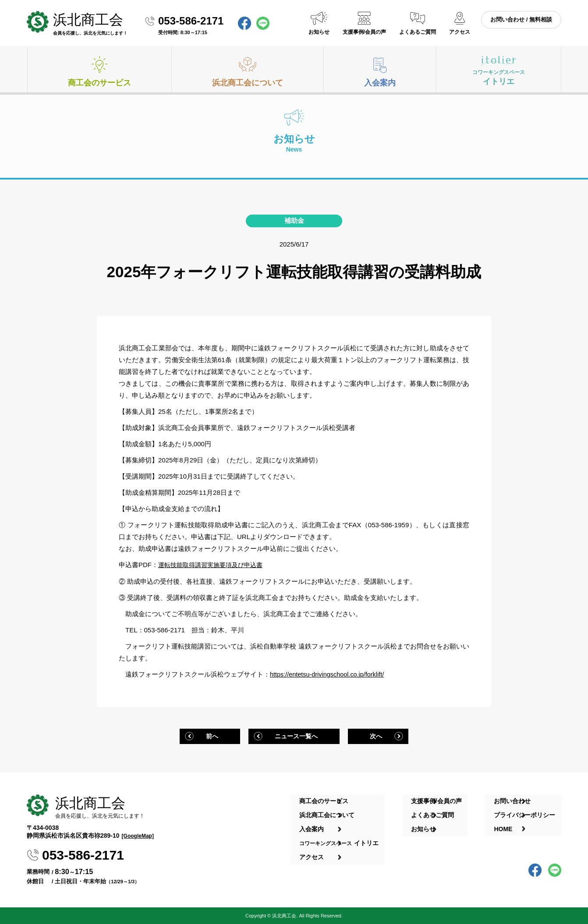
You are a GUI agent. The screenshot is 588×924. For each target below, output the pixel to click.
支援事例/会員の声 (364, 32)
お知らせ (319, 32)
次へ (378, 735)
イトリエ (499, 77)
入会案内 (380, 83)
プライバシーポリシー (528, 809)
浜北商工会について (248, 83)
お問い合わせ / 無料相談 (521, 19)
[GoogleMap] (138, 835)
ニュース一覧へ (296, 735)
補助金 (294, 220)
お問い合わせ (516, 798)
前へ (210, 735)
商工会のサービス (99, 83)
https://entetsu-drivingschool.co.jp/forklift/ (329, 674)
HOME (507, 819)
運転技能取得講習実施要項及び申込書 (214, 565)
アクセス (460, 32)
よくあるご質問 (418, 32)
